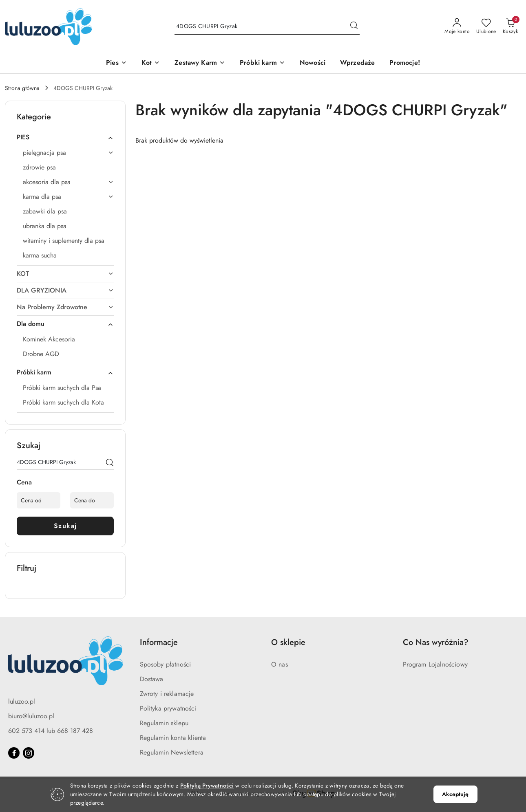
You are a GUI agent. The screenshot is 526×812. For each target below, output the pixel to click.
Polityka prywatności (168, 708)
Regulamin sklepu (164, 723)
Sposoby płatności (166, 664)
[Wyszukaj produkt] (267, 26)
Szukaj (65, 526)
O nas (280, 664)
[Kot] (151, 63)
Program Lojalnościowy (435, 664)
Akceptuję (455, 794)
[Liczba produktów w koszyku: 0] (510, 26)
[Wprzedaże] (357, 63)
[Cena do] (92, 500)
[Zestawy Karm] (200, 63)
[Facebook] (14, 753)
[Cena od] (39, 500)
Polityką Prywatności (207, 786)
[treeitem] (65, 137)
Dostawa (152, 679)
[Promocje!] (404, 63)
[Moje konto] (457, 26)
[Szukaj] (110, 464)
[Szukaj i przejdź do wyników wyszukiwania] (354, 26)
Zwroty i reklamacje (167, 694)
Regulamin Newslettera (172, 752)
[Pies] (116, 63)
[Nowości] (313, 63)
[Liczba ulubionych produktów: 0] (486, 26)
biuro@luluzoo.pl (31, 716)
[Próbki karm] (262, 63)
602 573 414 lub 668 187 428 (51, 731)
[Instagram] (29, 753)
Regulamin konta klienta (173, 738)
